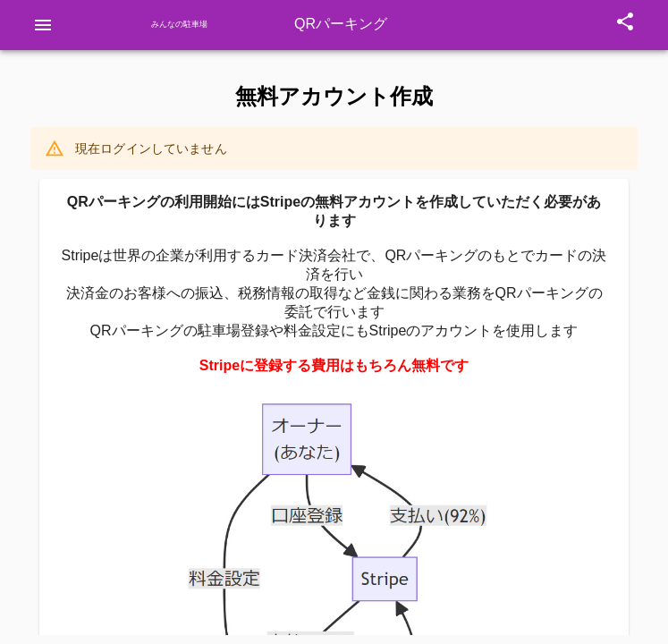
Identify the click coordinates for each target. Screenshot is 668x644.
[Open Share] (625, 25)
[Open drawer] (43, 25)
